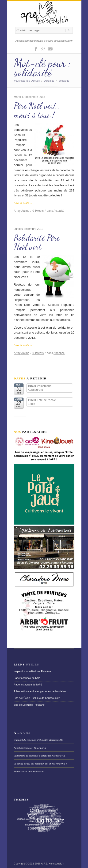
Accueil (35, 81)
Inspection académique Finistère (32, 671)
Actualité (49, 81)
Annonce (59, 353)
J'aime (22, 211)
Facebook (36, 49)
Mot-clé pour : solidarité (42, 68)
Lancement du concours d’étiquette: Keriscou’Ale (40, 756)
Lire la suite (23, 203)
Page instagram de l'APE (28, 685)
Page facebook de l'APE (28, 678)
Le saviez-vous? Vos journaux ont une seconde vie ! (40, 764)
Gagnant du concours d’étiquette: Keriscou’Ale (38, 740)
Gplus (43, 49)
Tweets (38, 211)
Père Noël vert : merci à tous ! (37, 110)
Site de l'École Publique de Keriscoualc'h (37, 698)
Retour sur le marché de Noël (29, 771)
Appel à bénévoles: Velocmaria (30, 748)
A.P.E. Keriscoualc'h (53, 864)
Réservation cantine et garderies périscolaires (40, 691)
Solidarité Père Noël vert (37, 242)
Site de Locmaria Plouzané (29, 705)
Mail (50, 49)
